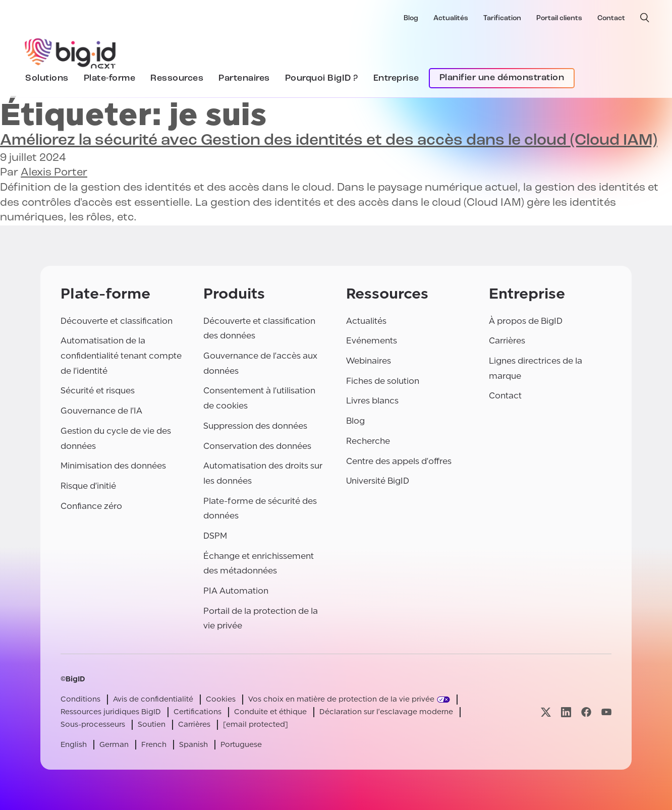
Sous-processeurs (93, 725)
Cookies (221, 699)
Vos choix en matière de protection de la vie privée (341, 699)
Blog (411, 18)
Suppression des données (255, 426)
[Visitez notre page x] (546, 712)
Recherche (368, 441)
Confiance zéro (91, 506)
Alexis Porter (54, 173)
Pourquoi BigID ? (322, 78)
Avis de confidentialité (153, 699)
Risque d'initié (88, 486)
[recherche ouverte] (645, 18)
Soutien (152, 725)
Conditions (80, 699)
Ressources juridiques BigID (111, 712)
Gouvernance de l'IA (101, 411)
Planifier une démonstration (502, 78)
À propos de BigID (526, 321)
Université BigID (378, 481)
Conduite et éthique (270, 712)
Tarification (502, 18)
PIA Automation (236, 591)
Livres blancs (372, 401)
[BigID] (71, 52)
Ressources (177, 78)
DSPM (215, 536)
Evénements (372, 341)
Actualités (451, 18)
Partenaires (244, 78)
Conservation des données (257, 446)
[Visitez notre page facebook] (586, 712)
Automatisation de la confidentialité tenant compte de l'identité (121, 356)
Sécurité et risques (98, 391)
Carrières (507, 341)
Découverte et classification (117, 321)
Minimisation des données (113, 466)
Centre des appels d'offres (399, 461)
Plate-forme (110, 78)
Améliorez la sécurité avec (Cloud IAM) (329, 141)
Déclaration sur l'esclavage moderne (386, 712)
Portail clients (559, 18)
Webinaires (369, 361)
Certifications (198, 712)
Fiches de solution (383, 381)
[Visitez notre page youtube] (606, 712)
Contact (611, 18)
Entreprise (396, 78)
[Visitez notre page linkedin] (566, 712)
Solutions (47, 78)
